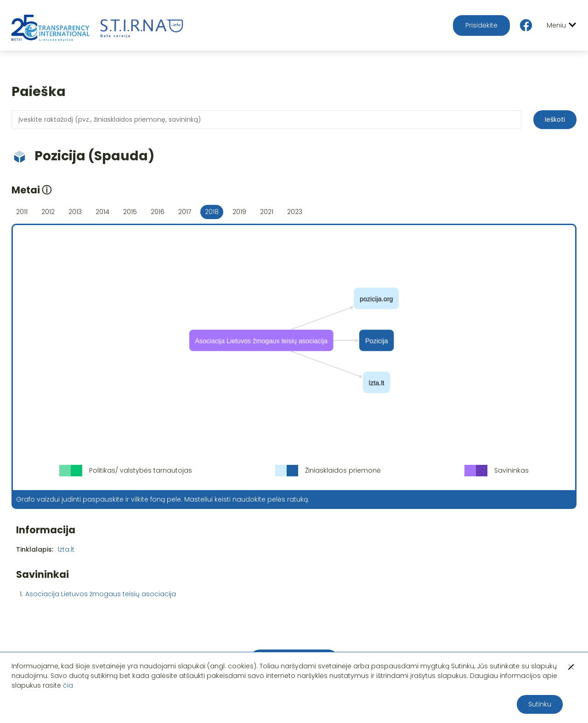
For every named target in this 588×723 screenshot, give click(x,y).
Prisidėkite (481, 25)
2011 (22, 212)
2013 (75, 212)
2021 (267, 212)
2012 (48, 212)
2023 (295, 212)
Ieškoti (555, 119)
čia (68, 685)
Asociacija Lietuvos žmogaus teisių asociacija (101, 594)
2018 (212, 212)
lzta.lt (66, 549)
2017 (185, 212)
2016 (158, 212)
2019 (239, 212)
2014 (102, 212)
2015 (130, 212)
